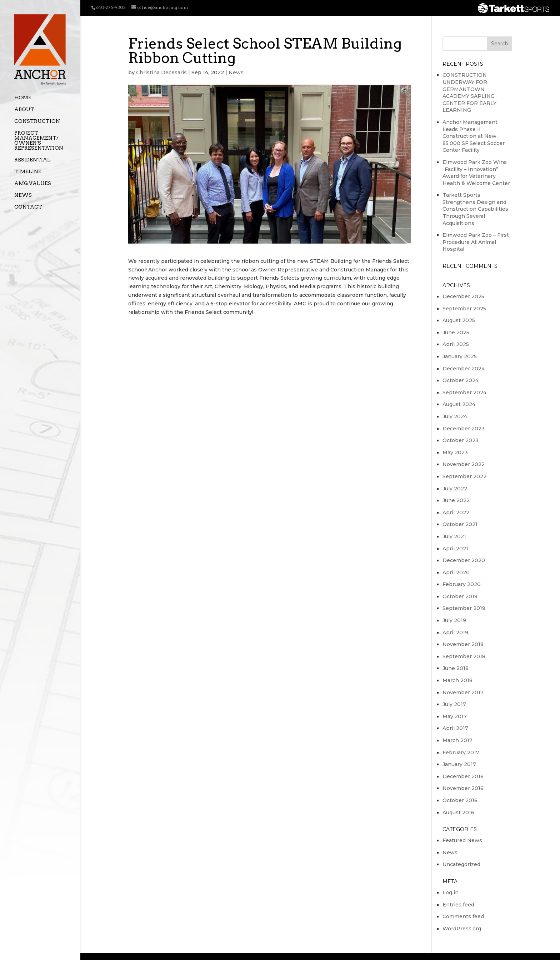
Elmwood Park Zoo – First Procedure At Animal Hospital (476, 242)
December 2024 (464, 369)
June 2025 (456, 332)
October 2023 (461, 440)
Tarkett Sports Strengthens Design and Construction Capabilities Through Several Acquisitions (475, 209)
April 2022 (456, 512)
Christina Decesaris (161, 72)
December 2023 (464, 429)
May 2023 (455, 452)
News (23, 195)
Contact (28, 207)
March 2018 (457, 680)
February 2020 (462, 584)
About (24, 109)
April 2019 (455, 632)
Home (23, 98)
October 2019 (460, 596)
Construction (37, 121)
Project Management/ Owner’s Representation (39, 141)
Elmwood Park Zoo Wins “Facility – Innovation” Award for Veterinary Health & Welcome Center (476, 173)
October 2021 (460, 524)
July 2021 (454, 536)
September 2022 (464, 476)
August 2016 (458, 812)
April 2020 (456, 572)
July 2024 (455, 416)
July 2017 (454, 704)
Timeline (28, 172)
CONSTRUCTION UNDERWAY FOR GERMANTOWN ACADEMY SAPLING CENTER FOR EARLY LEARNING (469, 92)
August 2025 (459, 320)
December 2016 (463, 776)
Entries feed (458, 905)
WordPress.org (462, 929)
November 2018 (463, 644)
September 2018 (464, 656)
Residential (32, 160)
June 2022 (456, 500)
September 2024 (464, 392)
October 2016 (460, 800)
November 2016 (463, 788)
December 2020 (464, 560)
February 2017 (461, 752)
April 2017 (455, 728)
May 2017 (455, 716)
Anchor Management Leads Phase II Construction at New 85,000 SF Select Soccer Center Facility (474, 136)
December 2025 (463, 296)
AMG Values (33, 183)
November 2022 (464, 464)
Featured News (462, 840)
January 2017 (459, 764)
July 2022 (455, 489)
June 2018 (456, 668)
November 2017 (463, 692)
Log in (451, 892)
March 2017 (457, 740)
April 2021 (455, 549)
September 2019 (464, 608)
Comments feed (463, 916)
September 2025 (464, 309)
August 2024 (459, 404)
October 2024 (461, 380)
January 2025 (460, 356)
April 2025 (456, 344)
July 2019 (454, 620)
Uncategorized (461, 864)
